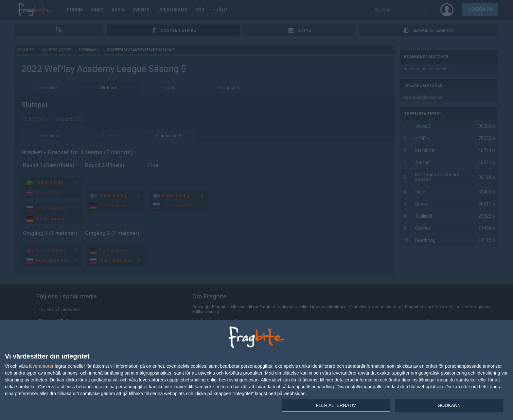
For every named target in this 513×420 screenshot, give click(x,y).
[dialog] (256, 370)
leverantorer (41, 366)
